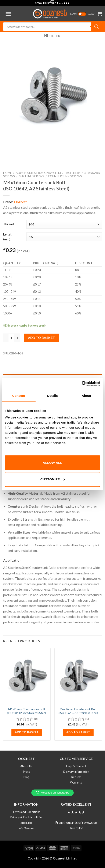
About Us (26, 766)
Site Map (26, 823)
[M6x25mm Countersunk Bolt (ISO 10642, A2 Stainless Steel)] (27, 677)
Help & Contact (76, 766)
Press (26, 772)
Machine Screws (31, 176)
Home (7, 173)
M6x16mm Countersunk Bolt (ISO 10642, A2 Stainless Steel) (78, 711)
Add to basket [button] (27, 732)
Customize (53, 479)
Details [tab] (52, 396)
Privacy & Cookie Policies (26, 817)
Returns (76, 777)
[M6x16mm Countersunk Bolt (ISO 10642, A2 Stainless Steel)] (78, 677)
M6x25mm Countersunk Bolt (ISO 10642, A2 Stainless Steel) (27, 711)
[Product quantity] (11, 338)
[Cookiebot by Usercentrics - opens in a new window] (82, 384)
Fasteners (73, 173)
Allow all (52, 463)
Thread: (9, 224)
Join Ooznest (26, 828)
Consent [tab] (19, 396)
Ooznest (20, 202)
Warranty (76, 782)
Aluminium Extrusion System (38, 173)
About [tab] (86, 396)
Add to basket (42, 338)
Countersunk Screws (65, 176)
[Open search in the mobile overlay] (52, 27)
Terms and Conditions (26, 812)
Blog (26, 777)
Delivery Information (76, 772)
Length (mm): (8, 237)
